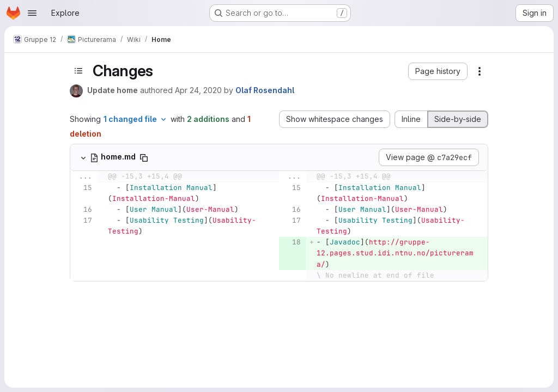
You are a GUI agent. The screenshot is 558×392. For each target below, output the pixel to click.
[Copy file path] (144, 158)
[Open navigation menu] (32, 13)
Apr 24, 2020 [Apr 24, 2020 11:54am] (198, 90)
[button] (438, 71)
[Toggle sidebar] (78, 71)
